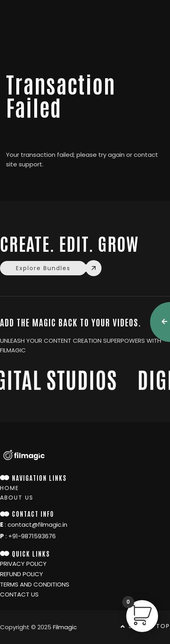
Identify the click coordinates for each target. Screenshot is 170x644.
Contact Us (19, 595)
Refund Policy (21, 574)
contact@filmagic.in (37, 524)
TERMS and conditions (35, 585)
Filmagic (65, 627)
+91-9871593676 (32, 536)
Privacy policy (23, 564)
